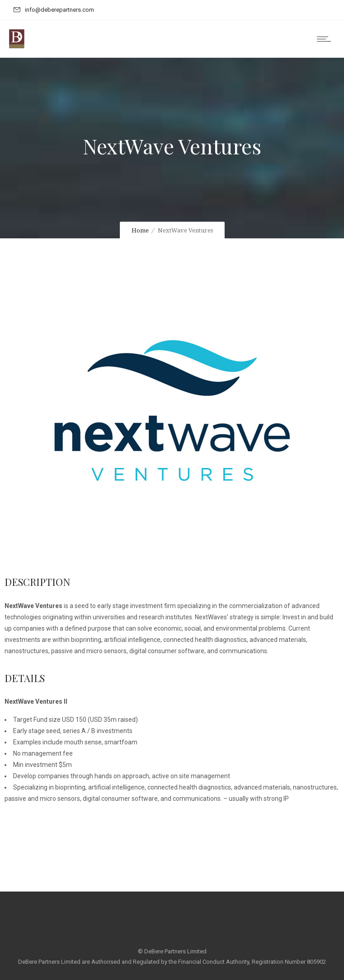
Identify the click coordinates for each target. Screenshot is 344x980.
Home (140, 230)
